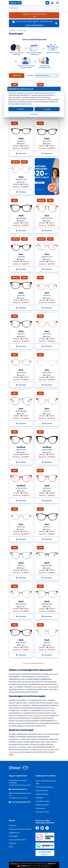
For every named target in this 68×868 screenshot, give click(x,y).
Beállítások (34, 114)
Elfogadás (46, 109)
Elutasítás (22, 109)
